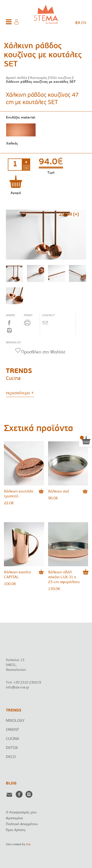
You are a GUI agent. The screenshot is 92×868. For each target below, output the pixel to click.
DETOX (12, 748)
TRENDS (14, 711)
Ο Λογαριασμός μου (21, 813)
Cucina (13, 379)
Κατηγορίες (39, 78)
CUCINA (13, 739)
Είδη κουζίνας (61, 78)
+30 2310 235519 (27, 683)
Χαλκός (12, 144)
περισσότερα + (20, 393)
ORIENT (13, 730)
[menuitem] (78, 23)
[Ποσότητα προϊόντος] (15, 165)
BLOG (11, 784)
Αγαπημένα (14, 818)
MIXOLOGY (15, 721)
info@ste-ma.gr (18, 688)
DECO (11, 757)
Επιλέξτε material (21, 118)
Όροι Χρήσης (16, 830)
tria (28, 844)
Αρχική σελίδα (17, 78)
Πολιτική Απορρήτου (22, 824)
